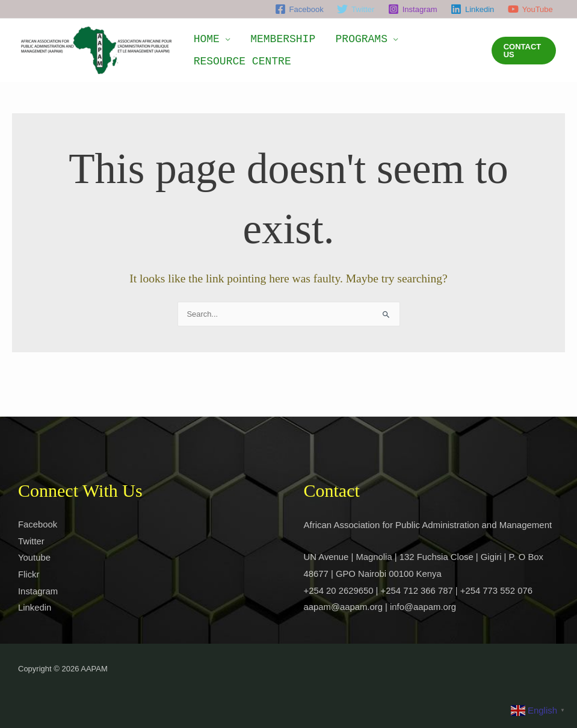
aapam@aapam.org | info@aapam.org (381, 607)
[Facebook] (299, 9)
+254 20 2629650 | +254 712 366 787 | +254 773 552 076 (419, 590)
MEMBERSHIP (271, 36)
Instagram (38, 591)
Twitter (31, 541)
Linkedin (35, 608)
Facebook (38, 524)
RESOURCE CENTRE (238, 66)
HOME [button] (202, 36)
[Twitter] (356, 9)
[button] (521, 51)
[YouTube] (530, 9)
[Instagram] (413, 9)
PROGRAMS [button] (341, 36)
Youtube (35, 558)
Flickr (29, 574)
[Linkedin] (473, 9)
